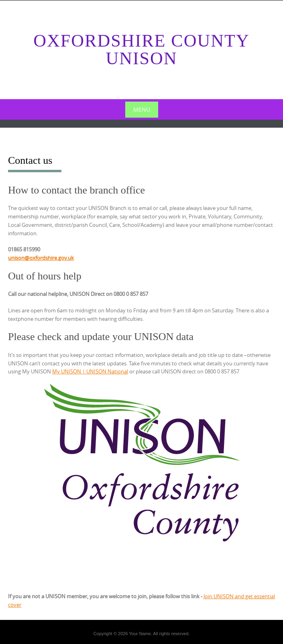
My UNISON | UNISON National (90, 371)
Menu (142, 109)
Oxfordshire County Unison (141, 50)
